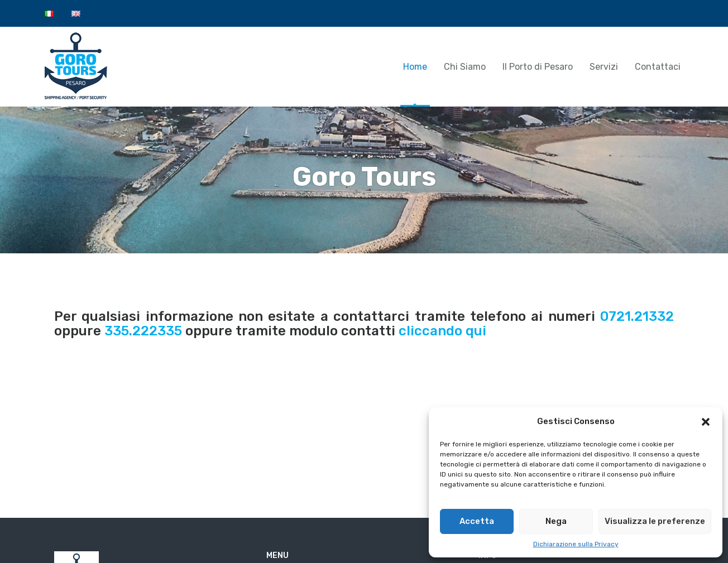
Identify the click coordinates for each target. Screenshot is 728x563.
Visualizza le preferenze (655, 521)
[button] (706, 422)
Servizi (604, 67)
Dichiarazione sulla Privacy (576, 544)
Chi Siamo (465, 67)
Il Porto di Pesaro (538, 67)
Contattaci (658, 67)
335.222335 (143, 331)
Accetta (477, 521)
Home (415, 67)
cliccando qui (442, 331)
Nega (556, 521)
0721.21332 (637, 316)
